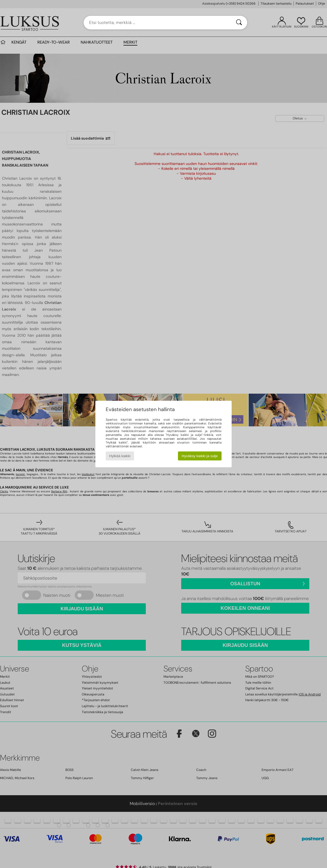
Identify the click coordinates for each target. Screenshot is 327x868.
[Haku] (239, 23)
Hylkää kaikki (120, 456)
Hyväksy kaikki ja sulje (200, 456)
